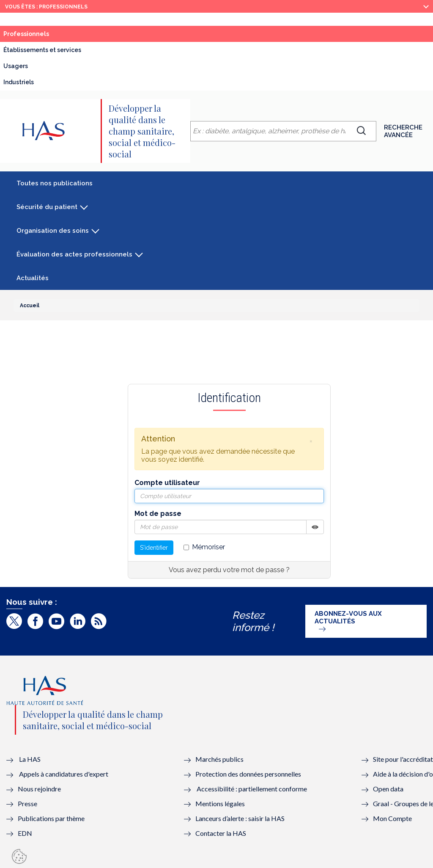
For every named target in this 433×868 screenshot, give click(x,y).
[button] (311, 441)
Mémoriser (204, 547)
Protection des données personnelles (248, 774)
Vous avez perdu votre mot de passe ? (229, 570)
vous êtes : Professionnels (46, 7)
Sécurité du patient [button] (47, 207)
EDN (25, 833)
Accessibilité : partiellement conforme (252, 789)
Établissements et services (42, 50)
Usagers (16, 66)
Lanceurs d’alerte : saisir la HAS (240, 818)
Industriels (19, 82)
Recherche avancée (403, 131)
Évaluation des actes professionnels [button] (74, 254)
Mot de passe (158, 514)
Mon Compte (392, 818)
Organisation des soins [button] (53, 231)
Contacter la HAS (221, 833)
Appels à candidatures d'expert (64, 774)
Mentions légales (220, 803)
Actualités (33, 278)
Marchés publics (220, 759)
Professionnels (26, 34)
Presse (27, 803)
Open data (388, 789)
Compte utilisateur (167, 483)
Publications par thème (51, 818)
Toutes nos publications (55, 183)
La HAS (30, 759)
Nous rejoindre (39, 789)
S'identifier (154, 548)
